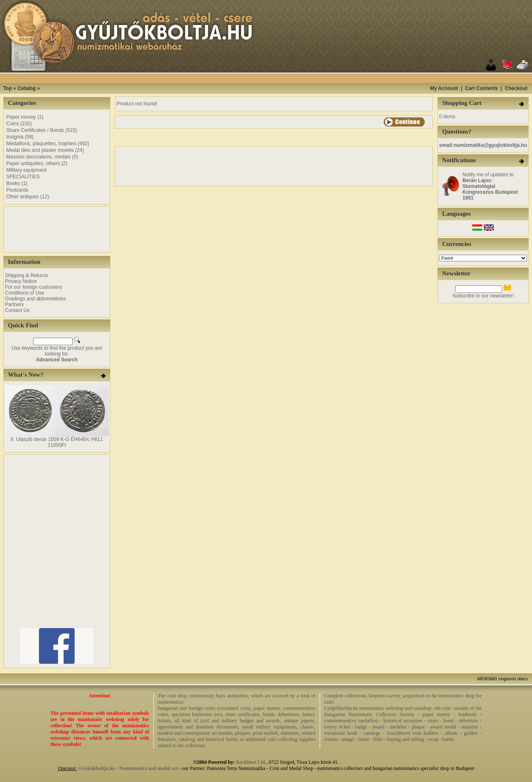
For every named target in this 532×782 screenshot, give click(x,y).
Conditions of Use (25, 293)
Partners (14, 305)
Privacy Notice (21, 281)
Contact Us (17, 310)
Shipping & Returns (26, 275)
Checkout (516, 88)
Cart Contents (481, 88)
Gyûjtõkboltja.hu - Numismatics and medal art (128, 768)
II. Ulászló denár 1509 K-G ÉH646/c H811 (57, 439)
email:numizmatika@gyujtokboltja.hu (483, 145)
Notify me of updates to (490, 186)
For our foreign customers (33, 287)
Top (8, 88)
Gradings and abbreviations (35, 299)
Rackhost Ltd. (251, 762)
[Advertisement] (277, 78)
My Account (444, 88)
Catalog (27, 88)
